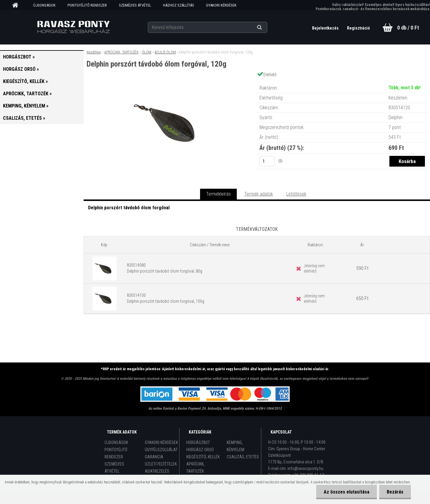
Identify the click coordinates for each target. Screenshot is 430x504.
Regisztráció (358, 28)
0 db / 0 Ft (408, 28)
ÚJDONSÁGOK (44, 5)
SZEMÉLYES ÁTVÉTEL (135, 5)
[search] (267, 27)
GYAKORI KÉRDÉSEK (221, 5)
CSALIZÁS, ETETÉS (243, 457)
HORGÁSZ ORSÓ (200, 450)
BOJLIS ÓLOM (165, 52)
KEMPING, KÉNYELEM (235, 446)
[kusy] (267, 161)
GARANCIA (154, 457)
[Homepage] (17, 5)
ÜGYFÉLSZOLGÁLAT (161, 450)
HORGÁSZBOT (198, 442)
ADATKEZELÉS (157, 471)
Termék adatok (259, 194)
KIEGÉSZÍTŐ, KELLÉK (203, 457)
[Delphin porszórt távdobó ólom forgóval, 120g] (170, 82)
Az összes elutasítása (347, 492)
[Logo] (73, 27)
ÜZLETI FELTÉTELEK (161, 464)
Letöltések (296, 194)
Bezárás (395, 492)
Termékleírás (218, 194)
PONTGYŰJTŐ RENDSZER (87, 5)
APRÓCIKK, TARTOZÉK (121, 52)
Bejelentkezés (326, 28)
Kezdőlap (94, 52)
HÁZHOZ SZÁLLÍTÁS (179, 5)
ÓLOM (147, 52)
